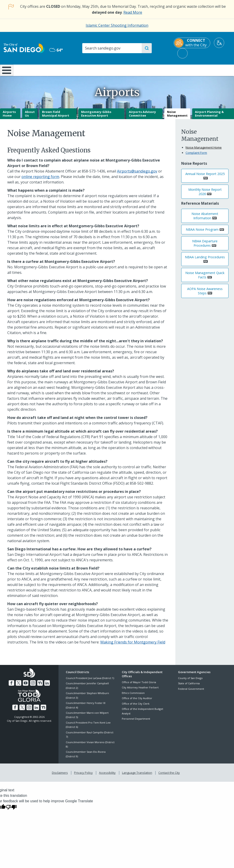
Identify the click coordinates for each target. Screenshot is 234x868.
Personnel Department (136, 722)
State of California (189, 687)
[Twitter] (19, 686)
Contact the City (168, 775)
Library (137, 70)
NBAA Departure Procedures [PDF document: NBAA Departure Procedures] (205, 246)
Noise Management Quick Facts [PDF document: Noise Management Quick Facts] (205, 278)
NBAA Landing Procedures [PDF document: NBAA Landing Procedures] (205, 260)
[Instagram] (33, 686)
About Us (30, 117)
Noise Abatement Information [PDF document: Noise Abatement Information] (205, 219)
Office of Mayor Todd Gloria (139, 685)
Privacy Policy (84, 775)
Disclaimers (61, 775)
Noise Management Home (204, 151)
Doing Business (101, 70)
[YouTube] (26, 686)
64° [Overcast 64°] (56, 50)
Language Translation (137, 775)
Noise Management (177, 117)
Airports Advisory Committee (142, 117)
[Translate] (219, 43)
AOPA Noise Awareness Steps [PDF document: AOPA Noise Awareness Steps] (205, 294)
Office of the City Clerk (136, 707)
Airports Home (9, 117)
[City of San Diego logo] (24, 48)
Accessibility (107, 775)
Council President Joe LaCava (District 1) (90, 681)
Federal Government (191, 692)
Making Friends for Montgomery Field (133, 645)
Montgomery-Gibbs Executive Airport (96, 117)
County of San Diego (190, 681)
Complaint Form (196, 156)
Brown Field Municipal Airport (56, 117)
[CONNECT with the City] (192, 43)
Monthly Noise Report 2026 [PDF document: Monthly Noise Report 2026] (205, 195)
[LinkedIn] (46, 686)
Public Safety (176, 70)
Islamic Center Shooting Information (117, 25)
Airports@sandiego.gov (137, 174)
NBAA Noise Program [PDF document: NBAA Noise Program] (202, 233)
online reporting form (40, 180)
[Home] (6, 72)
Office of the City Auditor (137, 702)
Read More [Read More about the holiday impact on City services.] (133, 12)
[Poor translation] (11, 809)
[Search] (112, 48)
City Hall (214, 70)
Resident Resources (66, 70)
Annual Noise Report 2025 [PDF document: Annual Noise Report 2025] (205, 177)
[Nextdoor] (39, 686)
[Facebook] (12, 686)
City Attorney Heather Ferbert (140, 691)
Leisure (30, 70)
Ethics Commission (133, 696)
